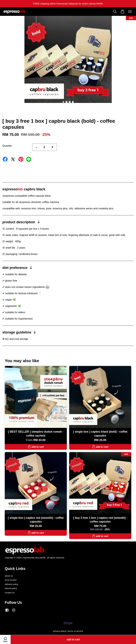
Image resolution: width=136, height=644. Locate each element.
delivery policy (12, 584)
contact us (10, 593)
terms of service (75, 631)
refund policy (11, 588)
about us (9, 576)
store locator (11, 580)
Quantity (7, 146)
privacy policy (60, 631)
